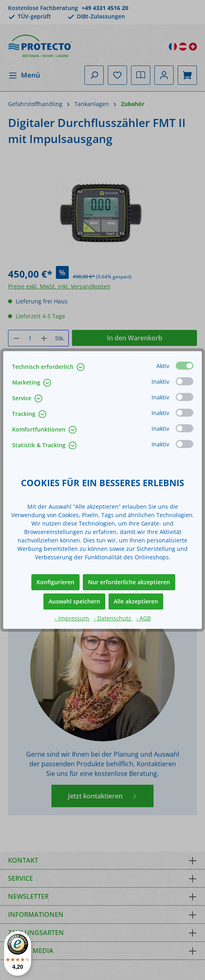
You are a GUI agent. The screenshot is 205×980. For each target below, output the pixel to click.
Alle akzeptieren (136, 601)
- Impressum (73, 618)
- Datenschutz (113, 618)
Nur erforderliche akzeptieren (129, 582)
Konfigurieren (55, 582)
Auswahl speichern (74, 601)
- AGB (143, 618)
